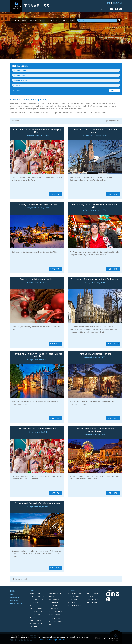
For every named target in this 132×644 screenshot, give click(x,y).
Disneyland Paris (36, 612)
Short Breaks (54, 609)
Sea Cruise (53, 606)
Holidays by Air (35, 621)
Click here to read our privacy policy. (52, 640)
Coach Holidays (36, 609)
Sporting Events (55, 615)
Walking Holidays (56, 621)
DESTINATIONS (36, 20)
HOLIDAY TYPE (20, 20)
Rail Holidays (54, 599)
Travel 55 (16, 121)
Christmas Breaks (37, 600)
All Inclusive (35, 594)
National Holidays (94, 602)
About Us (14, 594)
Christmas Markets (34, 604)
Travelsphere (93, 599)
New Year (33, 627)
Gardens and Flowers (35, 616)
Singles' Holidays (55, 612)
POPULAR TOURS (68, 20)
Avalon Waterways (75, 594)
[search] (119, 20)
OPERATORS (52, 20)
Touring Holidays (56, 618)
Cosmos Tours (74, 597)
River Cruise (54, 602)
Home (108, 3)
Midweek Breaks (36, 624)
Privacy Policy (16, 604)
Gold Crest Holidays (72, 601)
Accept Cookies (109, 639)
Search (114, 90)
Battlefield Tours (37, 597)
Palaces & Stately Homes (56, 595)
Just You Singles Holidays (94, 595)
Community (15, 597)
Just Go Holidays (75, 606)
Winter (51, 624)
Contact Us (117, 3)
